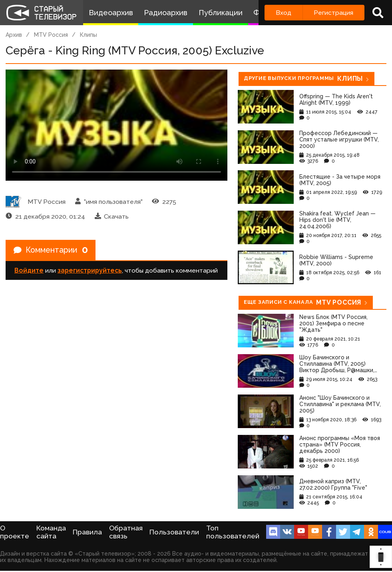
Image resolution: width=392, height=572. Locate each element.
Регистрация (333, 13)
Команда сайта (51, 532)
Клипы (89, 35)
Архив (14, 35)
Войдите (29, 271)
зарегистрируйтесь (90, 271)
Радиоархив (166, 13)
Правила (87, 532)
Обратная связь (126, 532)
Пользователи (174, 532)
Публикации (221, 13)
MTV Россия (51, 35)
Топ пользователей (233, 532)
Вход (284, 13)
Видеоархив (111, 13)
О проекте (15, 532)
